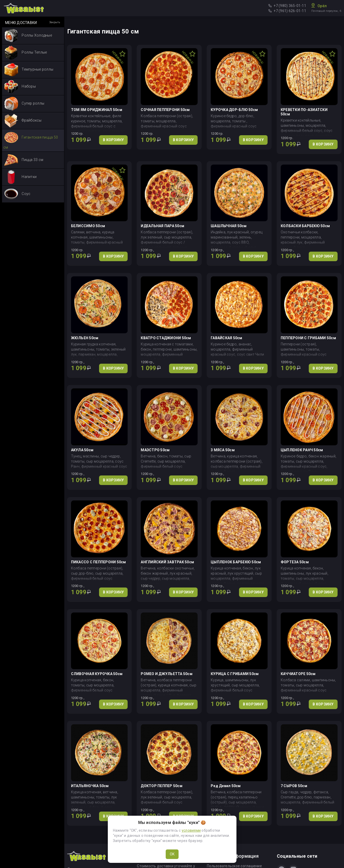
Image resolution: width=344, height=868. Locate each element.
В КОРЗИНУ (113, 140)
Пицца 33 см (24, 160)
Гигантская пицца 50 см (31, 140)
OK (172, 854)
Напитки (20, 177)
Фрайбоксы (23, 121)
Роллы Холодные (28, 36)
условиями (191, 830)
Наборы (20, 87)
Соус (17, 194)
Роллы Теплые (25, 53)
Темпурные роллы (29, 70)
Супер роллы (24, 104)
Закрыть (55, 22)
